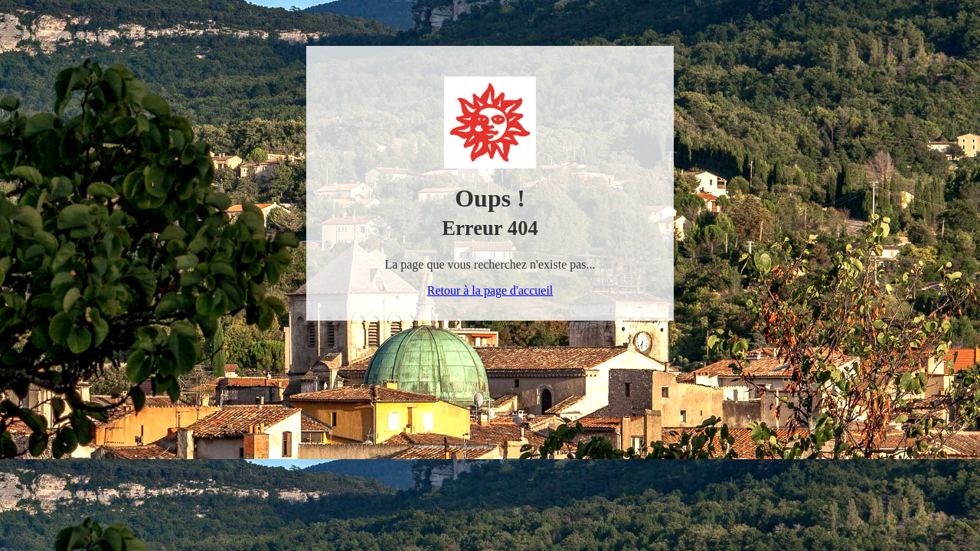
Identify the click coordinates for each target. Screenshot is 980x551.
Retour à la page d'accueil (490, 290)
